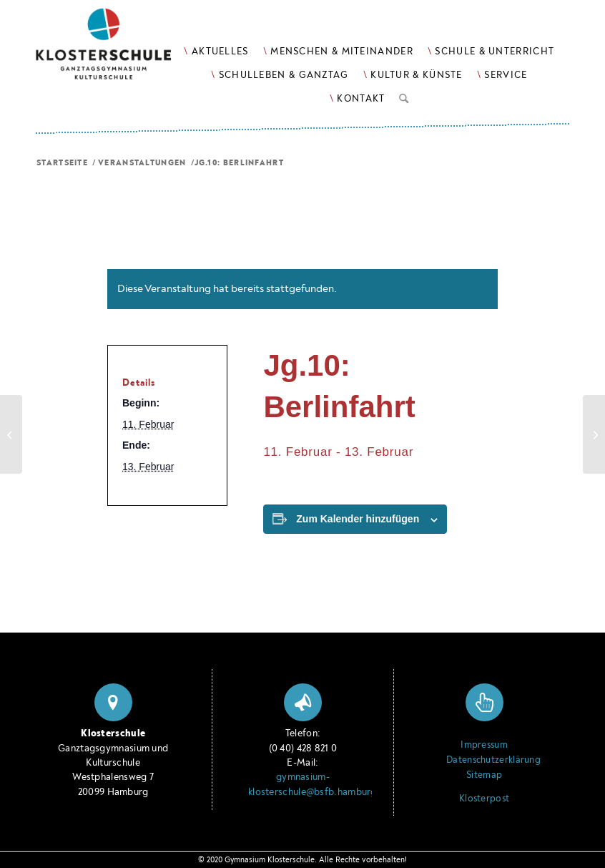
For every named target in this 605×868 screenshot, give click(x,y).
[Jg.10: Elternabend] (11, 434)
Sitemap (484, 775)
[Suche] (404, 96)
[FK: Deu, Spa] (594, 434)
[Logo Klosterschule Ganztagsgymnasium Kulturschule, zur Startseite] (121, 50)
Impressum (484, 745)
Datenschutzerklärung (484, 760)
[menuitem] (216, 51)
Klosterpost (484, 799)
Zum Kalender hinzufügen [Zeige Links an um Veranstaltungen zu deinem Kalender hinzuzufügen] (358, 519)
